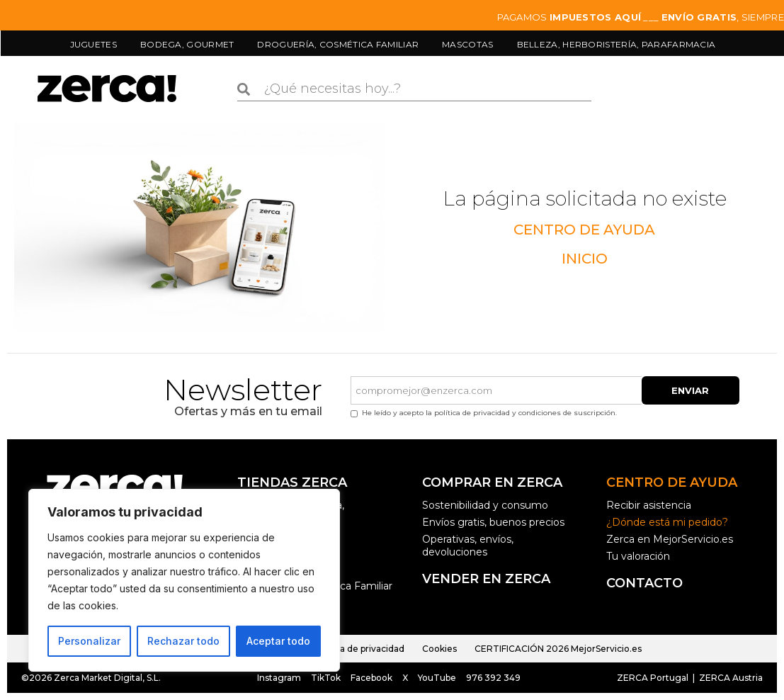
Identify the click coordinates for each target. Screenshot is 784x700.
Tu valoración (638, 556)
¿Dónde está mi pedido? (667, 522)
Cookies (439, 649)
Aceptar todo (278, 641)
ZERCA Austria (730, 678)
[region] (184, 580)
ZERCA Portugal (653, 678)
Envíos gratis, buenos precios (493, 522)
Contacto (644, 583)
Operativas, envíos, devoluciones (468, 546)
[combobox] (414, 89)
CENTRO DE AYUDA (584, 230)
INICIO (585, 259)
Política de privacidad (359, 649)
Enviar (690, 390)
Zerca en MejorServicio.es (670, 539)
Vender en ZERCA (486, 579)
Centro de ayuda (672, 482)
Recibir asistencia (649, 505)
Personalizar (89, 641)
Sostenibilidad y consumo (485, 505)
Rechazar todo (183, 641)
